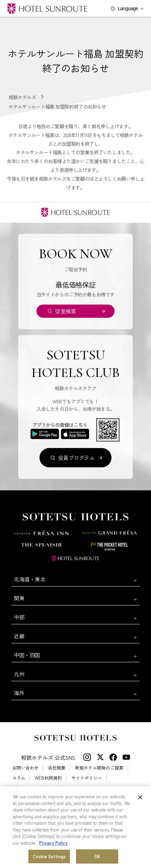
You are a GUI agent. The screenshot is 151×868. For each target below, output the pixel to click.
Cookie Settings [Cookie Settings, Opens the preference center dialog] (49, 857)
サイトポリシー (87, 778)
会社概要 (57, 768)
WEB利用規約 (48, 778)
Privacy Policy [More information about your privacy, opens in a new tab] (53, 843)
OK (97, 857)
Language (128, 8)
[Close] (140, 797)
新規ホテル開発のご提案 (99, 768)
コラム (19, 778)
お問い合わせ (25, 768)
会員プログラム (77, 458)
